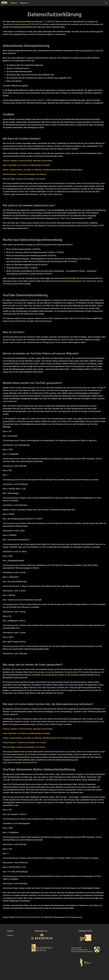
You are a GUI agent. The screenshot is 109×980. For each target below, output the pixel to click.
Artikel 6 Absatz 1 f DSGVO (42, 100)
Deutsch (14, 3)
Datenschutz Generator (31, 917)
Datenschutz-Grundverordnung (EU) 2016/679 (21, 24)
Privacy (10, 935)
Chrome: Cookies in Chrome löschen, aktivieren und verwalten (28, 161)
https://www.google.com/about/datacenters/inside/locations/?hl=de (56, 672)
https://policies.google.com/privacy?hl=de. (20, 763)
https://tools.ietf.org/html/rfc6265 (19, 226)
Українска (24, 3)
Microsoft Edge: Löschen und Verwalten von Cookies (24, 179)
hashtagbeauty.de (75, 917)
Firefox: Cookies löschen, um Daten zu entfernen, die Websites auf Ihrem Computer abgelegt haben (43, 170)
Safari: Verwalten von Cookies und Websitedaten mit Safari (26, 165)
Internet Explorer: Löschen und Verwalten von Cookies (24, 174)
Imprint (10, 931)
